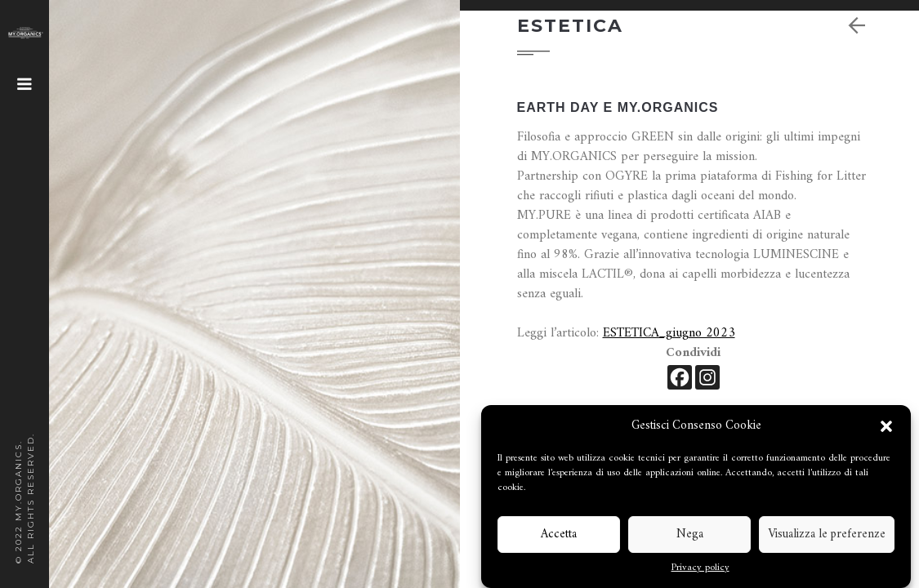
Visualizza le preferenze (827, 535)
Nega (690, 535)
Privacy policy (700, 568)
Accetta (559, 535)
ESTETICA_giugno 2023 (669, 333)
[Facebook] (680, 377)
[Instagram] (707, 377)
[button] (886, 426)
